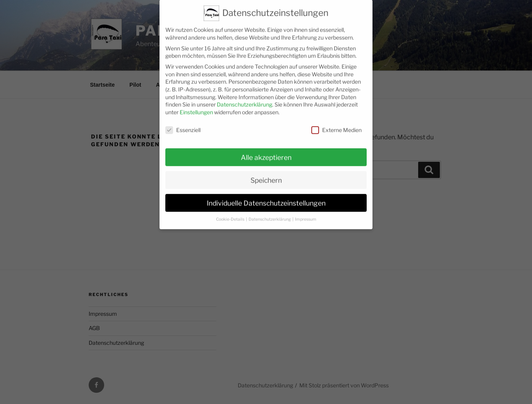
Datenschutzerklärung (245, 97)
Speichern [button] (266, 172)
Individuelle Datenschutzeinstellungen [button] (266, 195)
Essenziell (183, 122)
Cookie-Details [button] (231, 212)
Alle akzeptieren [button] (266, 150)
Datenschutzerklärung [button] (270, 212)
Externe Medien (336, 122)
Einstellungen (196, 105)
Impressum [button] (306, 212)
